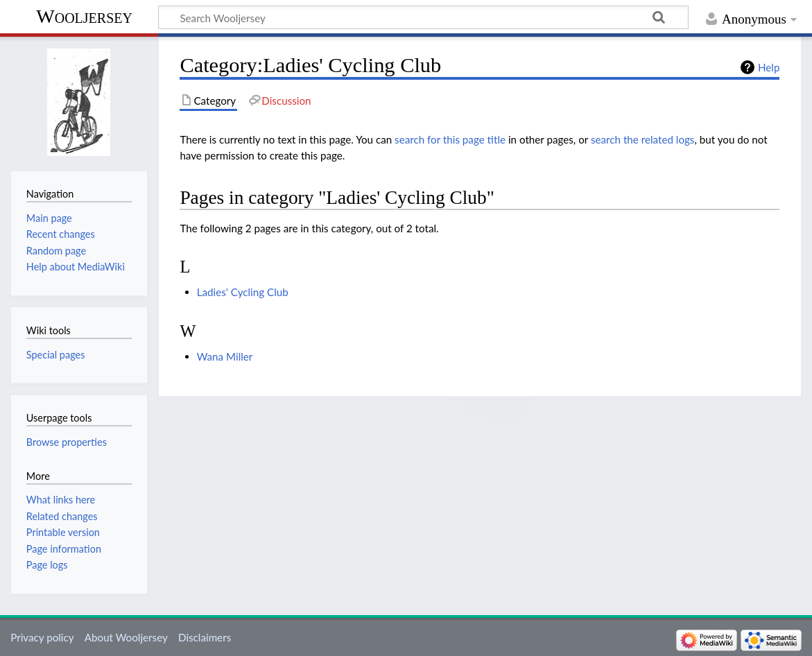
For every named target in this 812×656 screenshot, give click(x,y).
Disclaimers (205, 637)
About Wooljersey (126, 637)
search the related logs (643, 139)
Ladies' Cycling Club (243, 292)
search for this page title (450, 139)
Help (769, 67)
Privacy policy (42, 637)
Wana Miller (225, 356)
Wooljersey (84, 16)
